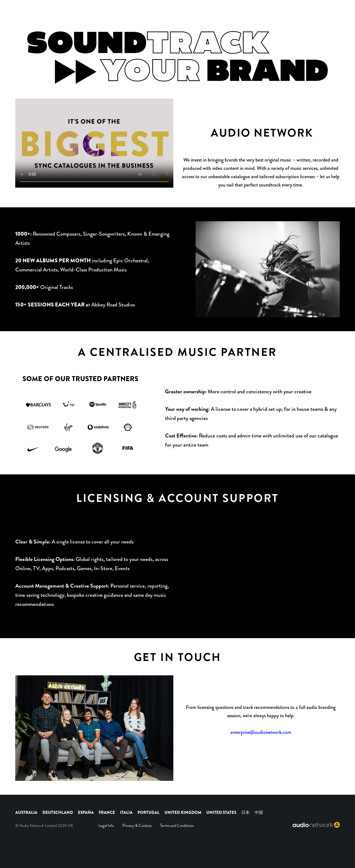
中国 (259, 812)
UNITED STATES (222, 812)
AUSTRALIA (26, 812)
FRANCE (107, 812)
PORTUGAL (149, 812)
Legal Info (106, 826)
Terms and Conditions (177, 826)
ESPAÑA (86, 812)
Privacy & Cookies (137, 826)
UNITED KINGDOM (183, 812)
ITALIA (126, 812)
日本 (245, 812)
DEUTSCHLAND (58, 812)
